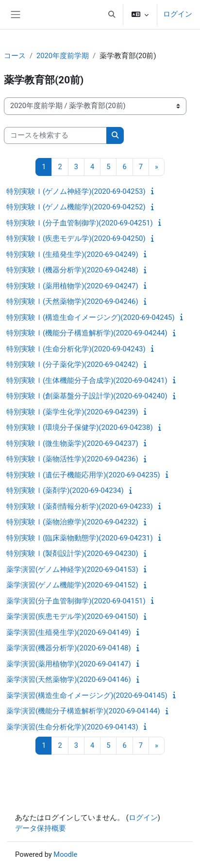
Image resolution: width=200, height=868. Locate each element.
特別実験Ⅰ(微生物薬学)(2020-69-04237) (72, 443)
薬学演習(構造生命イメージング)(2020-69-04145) (87, 695)
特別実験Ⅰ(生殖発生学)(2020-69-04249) (72, 254)
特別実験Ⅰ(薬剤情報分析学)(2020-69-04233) (80, 506)
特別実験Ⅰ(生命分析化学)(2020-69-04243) (76, 349)
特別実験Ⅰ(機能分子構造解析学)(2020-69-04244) (87, 333)
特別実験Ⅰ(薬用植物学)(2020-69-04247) (72, 286)
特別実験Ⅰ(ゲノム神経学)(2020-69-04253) (76, 191)
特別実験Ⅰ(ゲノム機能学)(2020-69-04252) (76, 207)
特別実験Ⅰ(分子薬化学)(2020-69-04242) (72, 364)
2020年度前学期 (63, 56)
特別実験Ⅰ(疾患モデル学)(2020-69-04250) (76, 238)
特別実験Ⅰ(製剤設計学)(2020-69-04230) (72, 553)
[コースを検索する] (55, 136)
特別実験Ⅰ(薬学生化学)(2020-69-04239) (72, 412)
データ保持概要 (41, 828)
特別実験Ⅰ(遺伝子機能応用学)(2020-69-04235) (83, 475)
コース (15, 56)
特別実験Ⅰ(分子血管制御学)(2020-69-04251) (80, 223)
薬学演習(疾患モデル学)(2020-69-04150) (72, 616)
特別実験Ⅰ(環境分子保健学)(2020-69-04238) (80, 427)
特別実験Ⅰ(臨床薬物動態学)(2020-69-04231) (80, 538)
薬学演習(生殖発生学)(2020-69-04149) (69, 632)
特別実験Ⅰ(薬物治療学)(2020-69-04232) (72, 522)
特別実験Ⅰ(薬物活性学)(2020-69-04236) (72, 459)
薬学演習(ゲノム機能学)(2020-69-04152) (72, 585)
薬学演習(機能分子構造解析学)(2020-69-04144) (83, 711)
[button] (112, 15)
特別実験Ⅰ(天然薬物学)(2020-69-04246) (72, 301)
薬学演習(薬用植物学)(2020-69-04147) (69, 664)
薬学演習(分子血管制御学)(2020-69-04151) (76, 601)
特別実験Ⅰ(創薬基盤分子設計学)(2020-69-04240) (87, 396)
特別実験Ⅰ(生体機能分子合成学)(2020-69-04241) (87, 380)
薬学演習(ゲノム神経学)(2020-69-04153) (72, 569)
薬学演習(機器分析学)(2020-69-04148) (69, 648)
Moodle (65, 854)
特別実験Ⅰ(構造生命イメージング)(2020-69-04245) (91, 317)
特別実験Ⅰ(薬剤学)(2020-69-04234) (65, 490)
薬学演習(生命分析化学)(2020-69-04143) (72, 727)
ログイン (178, 14)
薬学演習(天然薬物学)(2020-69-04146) (69, 679)
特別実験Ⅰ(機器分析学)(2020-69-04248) (72, 270)
